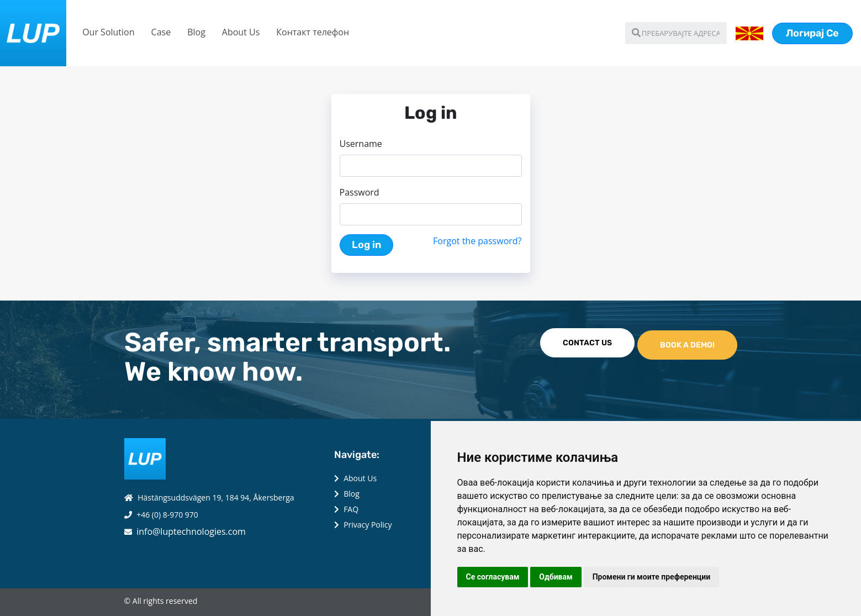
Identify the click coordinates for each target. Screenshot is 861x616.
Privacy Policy (368, 525)
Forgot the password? (477, 241)
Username (361, 144)
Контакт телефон (313, 32)
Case (161, 32)
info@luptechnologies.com (191, 531)
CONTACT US (587, 343)
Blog (196, 32)
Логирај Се (812, 33)
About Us (241, 32)
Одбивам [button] (556, 577)
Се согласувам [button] (493, 577)
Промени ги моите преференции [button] (652, 577)
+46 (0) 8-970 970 (167, 515)
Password (360, 192)
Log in (366, 245)
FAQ (351, 509)
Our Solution (108, 32)
